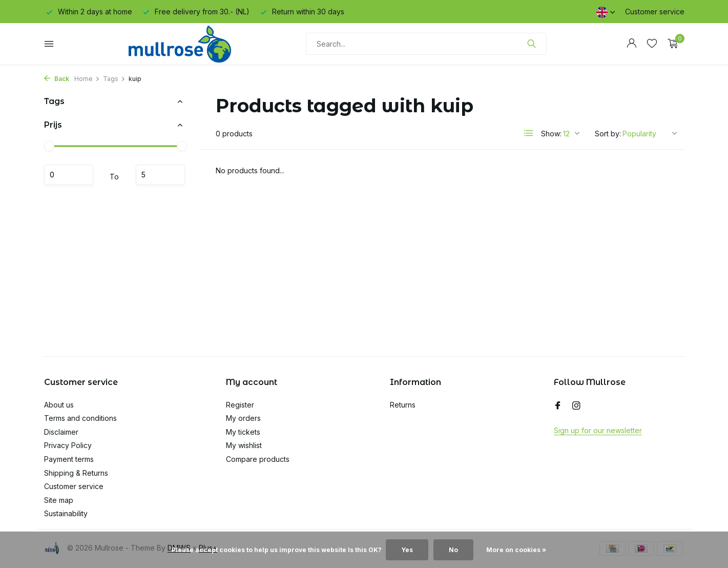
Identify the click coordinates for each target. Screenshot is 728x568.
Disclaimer (61, 432)
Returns (403, 405)
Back (57, 79)
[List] (529, 133)
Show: (551, 134)
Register (240, 405)
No (453, 550)
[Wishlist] (652, 44)
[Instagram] (576, 406)
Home (87, 79)
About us (59, 405)
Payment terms (69, 459)
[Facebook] (558, 406)
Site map (59, 500)
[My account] (631, 44)
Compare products (258, 459)
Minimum (69, 175)
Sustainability (66, 513)
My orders (243, 418)
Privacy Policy (68, 445)
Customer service (655, 12)
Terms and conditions (80, 418)
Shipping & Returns (76, 473)
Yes (407, 550)
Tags (114, 79)
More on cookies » (516, 550)
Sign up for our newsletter (598, 430)
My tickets (243, 432)
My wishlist (244, 445)
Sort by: (608, 134)
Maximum (160, 175)
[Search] (426, 44)
